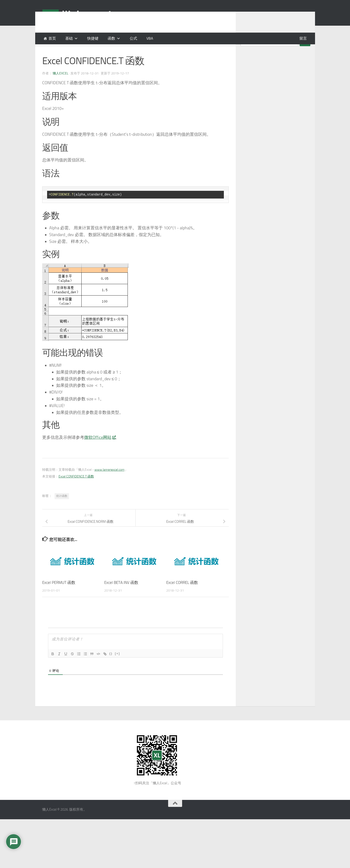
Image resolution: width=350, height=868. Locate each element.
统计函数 (62, 508)
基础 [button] (69, 38)
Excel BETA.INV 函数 (121, 594)
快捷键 (93, 38)
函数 (111, 38)
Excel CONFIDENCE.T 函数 (76, 488)
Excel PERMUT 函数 (59, 594)
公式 (133, 38)
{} (111, 665)
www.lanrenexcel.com (109, 481)
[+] (118, 665)
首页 (52, 38)
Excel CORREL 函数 (182, 594)
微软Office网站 (100, 449)
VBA (150, 38)
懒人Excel (61, 85)
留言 (303, 38)
